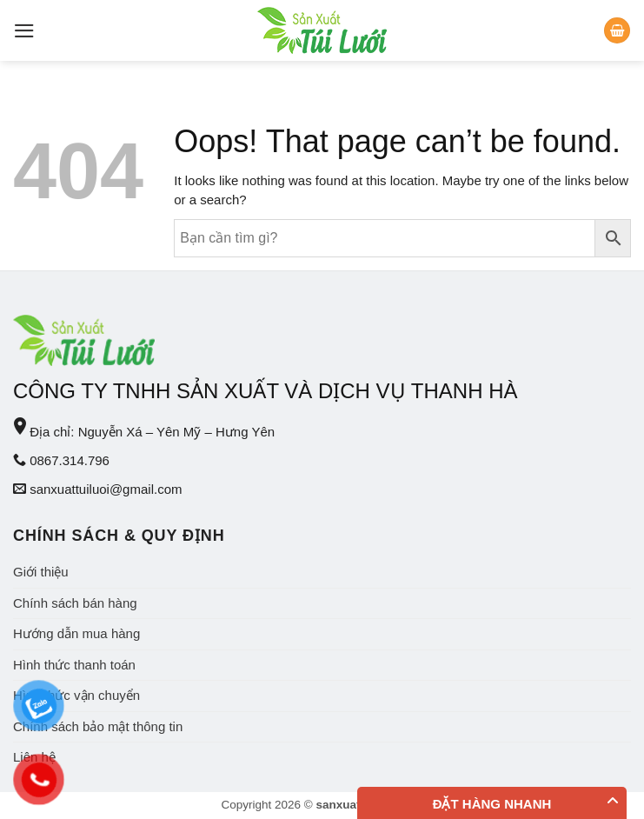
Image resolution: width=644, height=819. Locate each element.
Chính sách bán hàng (75, 603)
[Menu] (24, 31)
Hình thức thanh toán (74, 665)
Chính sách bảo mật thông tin (98, 726)
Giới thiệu (41, 572)
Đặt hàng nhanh (492, 804)
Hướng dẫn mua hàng (76, 633)
